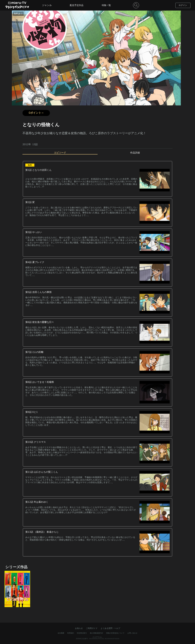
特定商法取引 (82, 633)
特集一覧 (106, 5)
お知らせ (79, 628)
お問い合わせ (132, 633)
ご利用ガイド (92, 628)
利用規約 (71, 633)
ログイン (183, 5)
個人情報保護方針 (97, 633)
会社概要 (61, 633)
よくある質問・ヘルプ (110, 628)
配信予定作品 (77, 5)
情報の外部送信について (115, 633)
